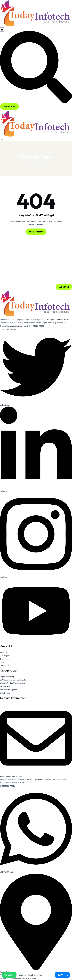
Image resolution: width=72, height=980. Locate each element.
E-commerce (5, 686)
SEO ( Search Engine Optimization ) (14, 680)
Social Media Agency (8, 690)
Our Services (5, 659)
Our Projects (5, 656)
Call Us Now (62, 975)
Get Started (10, 106)
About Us (4, 652)
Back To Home (36, 232)
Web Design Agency (8, 693)
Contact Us (5, 665)
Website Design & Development (13, 683)
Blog (2, 662)
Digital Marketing (7, 677)
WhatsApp (9, 975)
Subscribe (64, 287)
